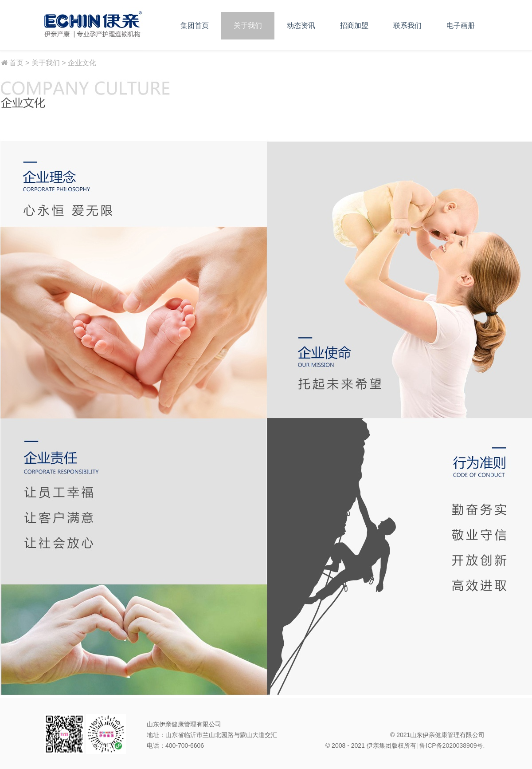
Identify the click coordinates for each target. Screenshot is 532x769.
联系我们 (407, 26)
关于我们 (248, 26)
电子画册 (461, 26)
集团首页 (195, 26)
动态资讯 (301, 26)
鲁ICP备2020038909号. (452, 745)
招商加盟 (354, 26)
